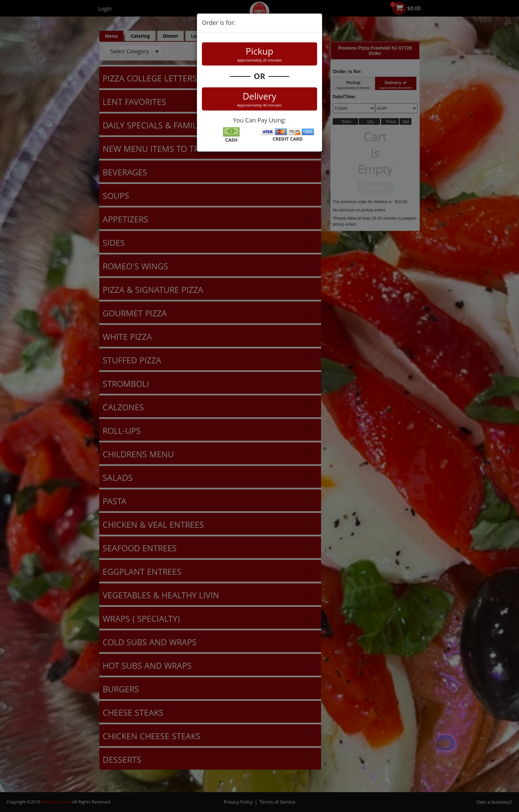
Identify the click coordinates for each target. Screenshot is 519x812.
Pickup (259, 54)
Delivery (259, 99)
